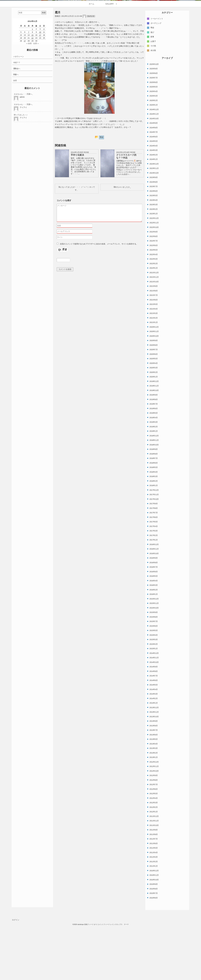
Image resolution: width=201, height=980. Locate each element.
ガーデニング (156, 83)
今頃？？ (17, 123)
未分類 (153, 110)
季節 (152, 88)
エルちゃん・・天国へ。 (24, 154)
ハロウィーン (19, 117)
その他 (153, 106)
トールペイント (157, 79)
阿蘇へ (16, 135)
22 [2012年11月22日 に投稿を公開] (32, 98)
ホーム (91, 64)
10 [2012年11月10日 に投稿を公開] (40, 92)
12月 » (36, 104)
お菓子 (153, 101)
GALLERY (110, 64)
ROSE (86, 213)
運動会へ (17, 129)
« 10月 (29, 104)
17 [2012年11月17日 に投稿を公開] (40, 95)
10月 (15, 141)
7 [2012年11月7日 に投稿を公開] (29, 92)
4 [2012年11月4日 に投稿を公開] (44, 89)
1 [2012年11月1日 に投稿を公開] (32, 89)
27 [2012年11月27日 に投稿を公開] (25, 101)
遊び (152, 92)
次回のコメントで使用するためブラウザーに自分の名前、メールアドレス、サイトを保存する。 (99, 304)
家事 (152, 97)
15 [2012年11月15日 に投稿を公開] (32, 95)
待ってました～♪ (21, 175)
